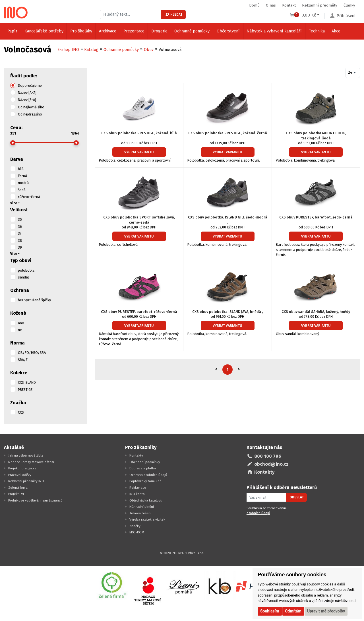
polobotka (26, 270)
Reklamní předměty (320, 5)
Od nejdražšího (30, 114)
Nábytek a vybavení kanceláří (274, 31)
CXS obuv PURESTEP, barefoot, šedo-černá (316, 217)
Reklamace (138, 488)
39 (20, 247)
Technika (317, 31)
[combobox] (353, 73)
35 (20, 219)
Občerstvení (228, 31)
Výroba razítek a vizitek (147, 519)
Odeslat (297, 497)
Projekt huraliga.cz (22, 468)
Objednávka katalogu (146, 500)
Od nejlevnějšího (31, 107)
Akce (336, 31)
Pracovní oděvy (20, 475)
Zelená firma (18, 488)
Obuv (149, 50)
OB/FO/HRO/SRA (32, 353)
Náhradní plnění (142, 507)
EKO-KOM (137, 532)
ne (20, 330)
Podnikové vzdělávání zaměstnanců (35, 500)
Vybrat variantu (139, 152)
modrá (23, 183)
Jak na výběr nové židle (26, 455)
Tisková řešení (140, 513)
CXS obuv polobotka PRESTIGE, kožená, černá (228, 133)
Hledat (174, 15)
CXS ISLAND (27, 382)
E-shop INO (68, 50)
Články (349, 5)
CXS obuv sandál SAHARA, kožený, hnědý (316, 312)
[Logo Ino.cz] (16, 13)
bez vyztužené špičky (34, 300)
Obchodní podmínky (145, 462)
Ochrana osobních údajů (148, 475)
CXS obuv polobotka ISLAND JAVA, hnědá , (227, 312)
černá (22, 176)
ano (21, 323)
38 (20, 241)
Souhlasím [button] (270, 611)
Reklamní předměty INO (26, 481)
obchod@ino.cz (271, 464)
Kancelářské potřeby (44, 31)
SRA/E (23, 360)
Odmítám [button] (293, 611)
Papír (12, 31)
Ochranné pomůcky (192, 31)
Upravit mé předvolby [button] (326, 611)
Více (14, 203)
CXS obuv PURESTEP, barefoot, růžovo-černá (139, 312)
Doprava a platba (143, 468)
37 (20, 233)
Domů (254, 5)
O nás (271, 5)
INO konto (137, 494)
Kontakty (136, 455)
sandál (23, 277)
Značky (135, 526)
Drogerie (159, 31)
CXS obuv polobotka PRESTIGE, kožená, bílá (139, 133)
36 (20, 227)
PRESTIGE (25, 390)
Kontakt (289, 5)
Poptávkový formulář (145, 481)
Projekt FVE (16, 494)
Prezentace (134, 31)
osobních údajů (258, 513)
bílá (21, 169)
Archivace (108, 31)
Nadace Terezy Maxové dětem (31, 462)
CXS (21, 412)
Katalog (91, 50)
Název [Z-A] (27, 100)
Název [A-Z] (27, 93)
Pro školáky (81, 31)
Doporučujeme (30, 85)
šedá (22, 190)
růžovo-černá (29, 197)
